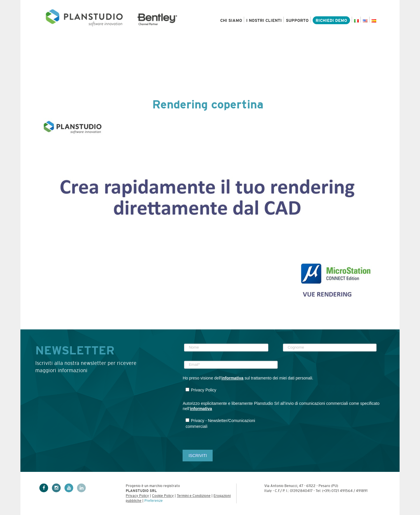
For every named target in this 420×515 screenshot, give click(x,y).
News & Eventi (282, 42)
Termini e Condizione (194, 496)
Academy (327, 42)
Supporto (297, 20)
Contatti (364, 42)
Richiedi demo (331, 20)
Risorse (239, 42)
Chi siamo (231, 20)
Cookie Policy (163, 496)
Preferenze (154, 501)
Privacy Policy (137, 496)
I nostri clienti (264, 20)
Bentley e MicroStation (184, 42)
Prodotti (57, 42)
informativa (232, 378)
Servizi (130, 42)
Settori (95, 42)
